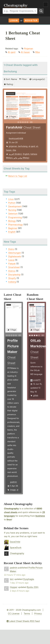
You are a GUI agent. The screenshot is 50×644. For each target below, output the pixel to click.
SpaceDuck (16, 548)
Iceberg (12, 282)
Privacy (38, 614)
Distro (11, 249)
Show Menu (46, 4)
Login (14, 20)
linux (9, 519)
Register (31, 20)
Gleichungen (15, 253)
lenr (12, 579)
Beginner (13, 228)
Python (12, 203)
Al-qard (12, 52)
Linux (11, 199)
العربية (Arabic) (15, 154)
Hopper (14, 587)
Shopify (12, 278)
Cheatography (11, 509)
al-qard (32, 146)
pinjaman (13, 146)
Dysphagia (29, 579)
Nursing (12, 210)
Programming (15, 217)
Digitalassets (15, 256)
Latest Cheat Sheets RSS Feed (23, 621)
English (26, 154)
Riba (38, 52)
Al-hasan (25, 52)
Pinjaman (28, 49)
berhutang (23, 146)
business (40, 516)
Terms (27, 614)
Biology (12, 221)
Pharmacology (16, 225)
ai (18, 490)
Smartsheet (14, 267)
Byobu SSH (33, 587)
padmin (13, 482)
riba (14, 150)
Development (15, 206)
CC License (14, 614)
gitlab (36, 395)
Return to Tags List (18, 176)
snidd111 (37, 380)
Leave (11, 260)
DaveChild (15, 542)
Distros (12, 271)
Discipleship (14, 275)
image (13, 490)
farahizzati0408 (16, 138)
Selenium (13, 214)
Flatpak (12, 264)
